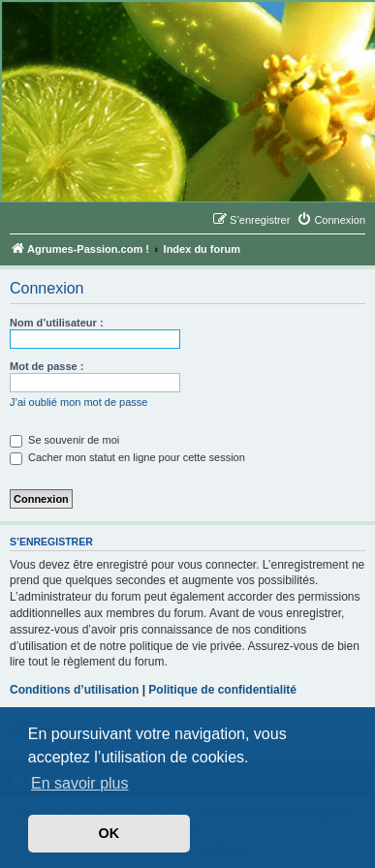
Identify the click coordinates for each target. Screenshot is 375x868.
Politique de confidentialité (222, 690)
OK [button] (109, 833)
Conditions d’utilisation (74, 690)
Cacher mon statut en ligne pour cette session (127, 457)
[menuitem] (331, 220)
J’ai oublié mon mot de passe (78, 402)
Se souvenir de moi (64, 440)
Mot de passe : (47, 366)
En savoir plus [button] (80, 783)
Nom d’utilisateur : (57, 323)
